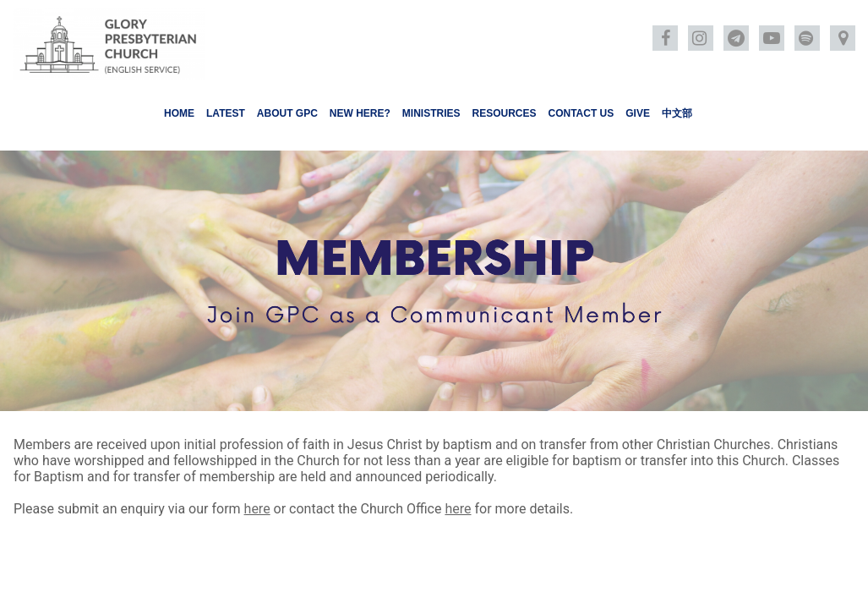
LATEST (226, 113)
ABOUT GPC (287, 113)
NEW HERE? (360, 113)
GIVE (638, 113)
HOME (179, 113)
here (257, 509)
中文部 (677, 113)
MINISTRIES (431, 113)
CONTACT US (581, 113)
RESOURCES (504, 113)
